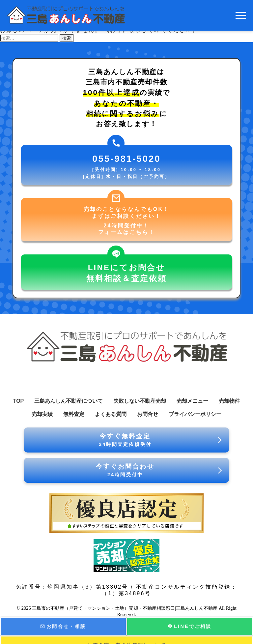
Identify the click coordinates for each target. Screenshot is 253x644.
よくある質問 (111, 414)
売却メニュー (192, 401)
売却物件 (229, 401)
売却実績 (42, 414)
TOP (19, 401)
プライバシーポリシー (195, 414)
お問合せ (148, 414)
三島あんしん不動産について (69, 401)
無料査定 (74, 414)
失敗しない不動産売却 (140, 401)
